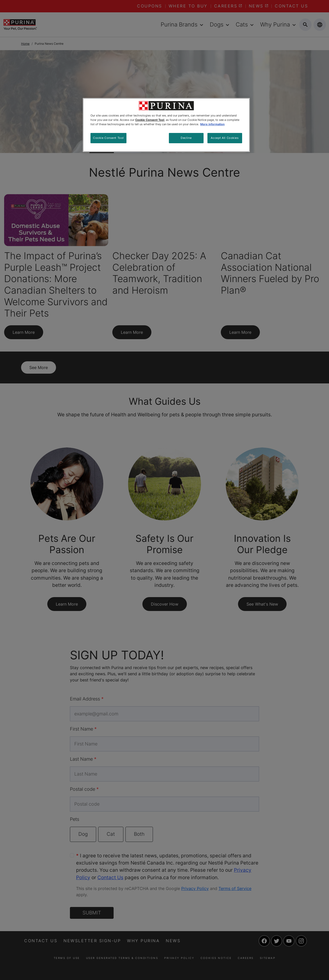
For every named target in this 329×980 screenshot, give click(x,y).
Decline (186, 138)
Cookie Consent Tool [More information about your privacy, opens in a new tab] (150, 120)
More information (212, 124)
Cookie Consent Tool (108, 138)
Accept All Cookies (225, 138)
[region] (166, 125)
